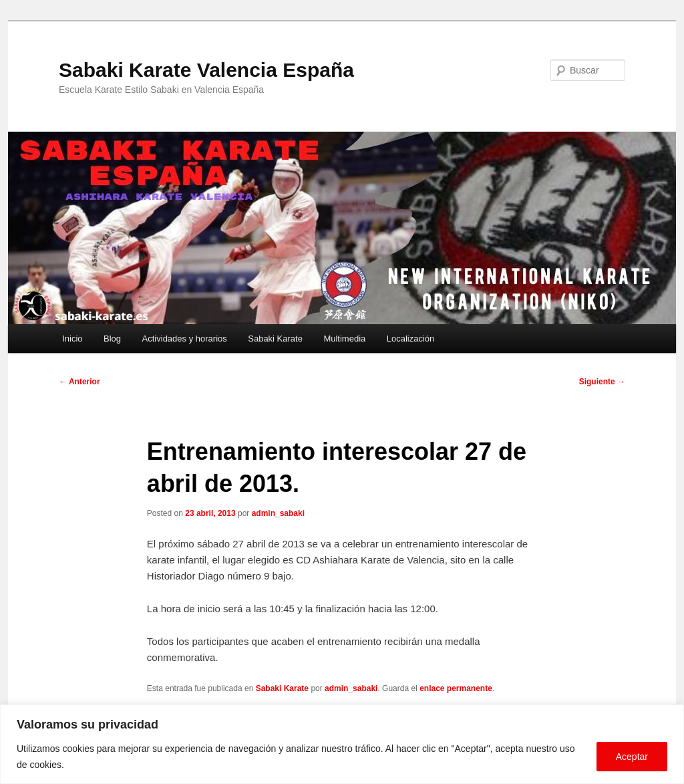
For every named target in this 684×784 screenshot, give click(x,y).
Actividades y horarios (185, 339)
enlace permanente (456, 688)
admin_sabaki (278, 513)
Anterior (79, 382)
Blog (112, 339)
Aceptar (632, 757)
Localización (411, 339)
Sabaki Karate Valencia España (206, 70)
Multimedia (344, 339)
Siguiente (602, 382)
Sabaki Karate (275, 339)
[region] (342, 744)
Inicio (72, 339)
